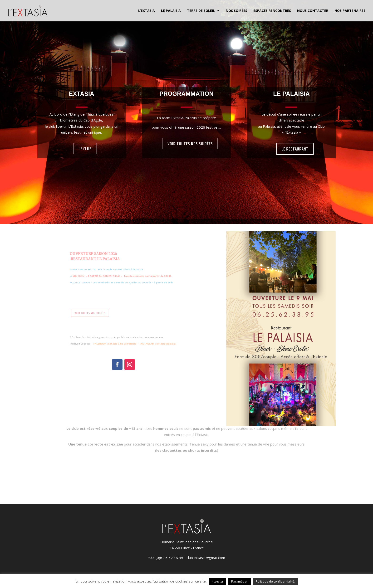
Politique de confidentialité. (275, 581)
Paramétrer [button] (240, 581)
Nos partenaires (350, 11)
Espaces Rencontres (272, 11)
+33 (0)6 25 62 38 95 (166, 558)
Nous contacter (313, 11)
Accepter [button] (218, 581)
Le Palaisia (171, 11)
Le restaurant (295, 149)
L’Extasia (147, 11)
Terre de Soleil (201, 11)
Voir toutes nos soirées (190, 144)
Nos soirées (236, 11)
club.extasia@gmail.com (206, 558)
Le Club (85, 149)
